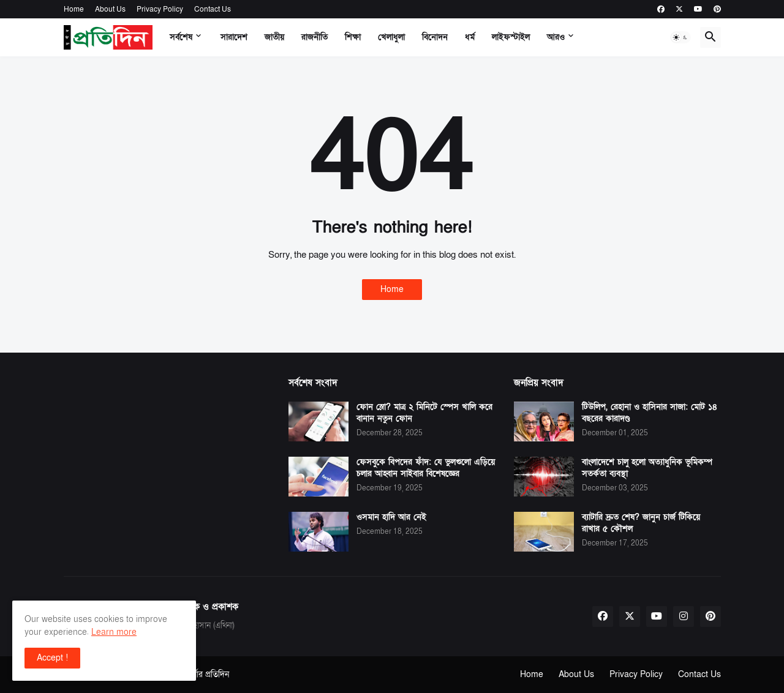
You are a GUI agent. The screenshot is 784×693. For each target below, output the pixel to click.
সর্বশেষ (181, 37)
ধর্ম (470, 37)
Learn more (114, 632)
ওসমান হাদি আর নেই (391, 517)
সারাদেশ (234, 37)
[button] (680, 37)
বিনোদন (435, 37)
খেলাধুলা (391, 37)
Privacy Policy (160, 9)
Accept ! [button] (52, 658)
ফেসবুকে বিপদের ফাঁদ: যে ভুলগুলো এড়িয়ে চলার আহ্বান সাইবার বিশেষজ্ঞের (426, 468)
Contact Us (213, 9)
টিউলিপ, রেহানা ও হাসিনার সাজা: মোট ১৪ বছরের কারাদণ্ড (650, 413)
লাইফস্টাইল (511, 37)
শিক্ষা (353, 37)
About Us (110, 9)
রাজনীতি (315, 37)
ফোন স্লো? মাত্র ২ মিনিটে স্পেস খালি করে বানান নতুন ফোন (424, 413)
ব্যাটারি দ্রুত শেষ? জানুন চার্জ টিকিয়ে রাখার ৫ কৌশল (641, 523)
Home (74, 9)
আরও (556, 37)
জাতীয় (274, 37)
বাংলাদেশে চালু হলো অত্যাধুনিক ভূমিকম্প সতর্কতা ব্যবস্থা (647, 468)
